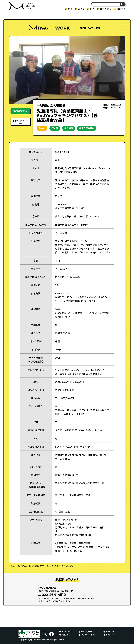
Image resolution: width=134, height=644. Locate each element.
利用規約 (65, 635)
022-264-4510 (54, 595)
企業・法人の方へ (88, 632)
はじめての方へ (67, 632)
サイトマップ (111, 635)
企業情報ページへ (21, 121)
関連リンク (110, 632)
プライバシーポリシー (89, 635)
